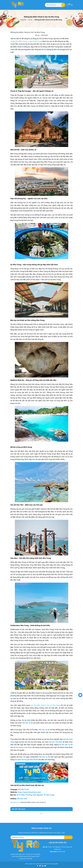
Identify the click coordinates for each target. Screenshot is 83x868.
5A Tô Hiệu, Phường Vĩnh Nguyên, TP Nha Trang (35, 795)
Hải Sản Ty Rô (44, 757)
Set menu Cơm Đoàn (24, 747)
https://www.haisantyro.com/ (29, 792)
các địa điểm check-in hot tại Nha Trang (45, 705)
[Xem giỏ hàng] (67, 5)
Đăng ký (68, 837)
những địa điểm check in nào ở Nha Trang (26, 41)
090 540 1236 (22, 799)
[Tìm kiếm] (63, 5)
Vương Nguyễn (54, 864)
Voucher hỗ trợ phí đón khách (27, 760)
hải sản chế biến (56, 742)
